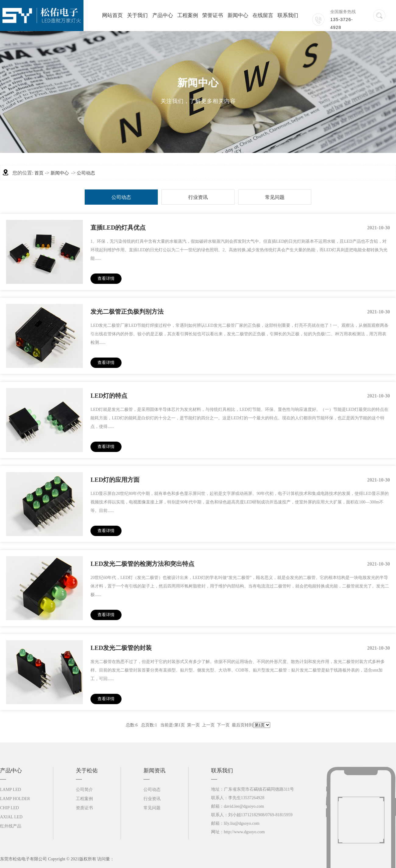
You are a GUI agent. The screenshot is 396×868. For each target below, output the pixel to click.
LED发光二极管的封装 (121, 648)
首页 (39, 173)
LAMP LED (11, 790)
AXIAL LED (11, 817)
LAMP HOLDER (15, 799)
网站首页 (112, 15)
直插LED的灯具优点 (118, 228)
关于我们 (137, 15)
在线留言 (263, 15)
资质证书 (84, 808)
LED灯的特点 (109, 396)
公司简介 (84, 790)
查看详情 (106, 279)
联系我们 (288, 15)
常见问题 (275, 197)
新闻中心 (238, 15)
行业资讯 (198, 197)
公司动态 (86, 173)
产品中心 (163, 15)
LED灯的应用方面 (115, 480)
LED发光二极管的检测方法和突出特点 (142, 564)
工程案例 (188, 15)
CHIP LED (9, 808)
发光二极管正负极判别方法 (127, 312)
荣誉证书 (213, 15)
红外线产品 (11, 826)
